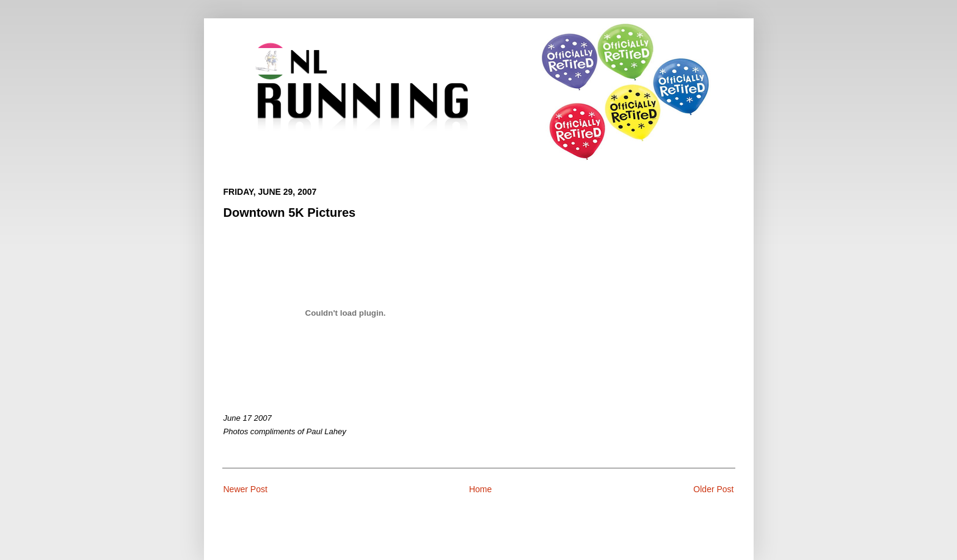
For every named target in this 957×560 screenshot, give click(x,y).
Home (480, 489)
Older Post (713, 489)
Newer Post (246, 489)
